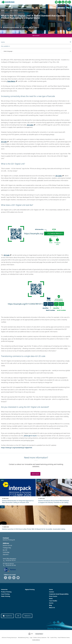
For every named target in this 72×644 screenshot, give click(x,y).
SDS (19, 616)
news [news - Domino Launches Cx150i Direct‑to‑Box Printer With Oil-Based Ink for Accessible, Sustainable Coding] (2, 507)
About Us (52, 608)
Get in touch (36, 36)
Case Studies (53, 601)
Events (51, 603)
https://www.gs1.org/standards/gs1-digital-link (17, 448)
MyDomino (28, 616)
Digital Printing (30, 590)
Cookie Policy (54, 638)
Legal (31, 638)
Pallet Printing (6, 596)
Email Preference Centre (64, 638)
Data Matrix (11, 81)
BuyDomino (8, 616)
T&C (48, 638)
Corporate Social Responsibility (59, 594)
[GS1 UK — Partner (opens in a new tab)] (10, 570)
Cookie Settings (36, 640)
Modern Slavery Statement (40, 638)
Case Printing (5, 594)
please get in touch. (30, 436)
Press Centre (53, 596)
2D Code (4, 142)
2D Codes (30, 125)
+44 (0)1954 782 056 (11, 566)
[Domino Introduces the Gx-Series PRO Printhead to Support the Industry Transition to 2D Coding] (54, 492)
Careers (52, 592)
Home (51, 590)
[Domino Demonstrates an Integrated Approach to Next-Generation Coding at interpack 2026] (18, 492)
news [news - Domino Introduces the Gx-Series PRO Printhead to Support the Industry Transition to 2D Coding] (39, 480)
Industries (4, 590)
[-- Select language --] (36, 51)
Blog (50, 605)
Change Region (39, 634)
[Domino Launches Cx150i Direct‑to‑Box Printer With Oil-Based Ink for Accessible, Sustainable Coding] (36, 519)
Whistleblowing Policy (23, 638)
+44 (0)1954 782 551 (11, 560)
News (51, 599)
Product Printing (6, 592)
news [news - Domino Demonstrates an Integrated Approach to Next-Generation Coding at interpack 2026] (2, 480)
